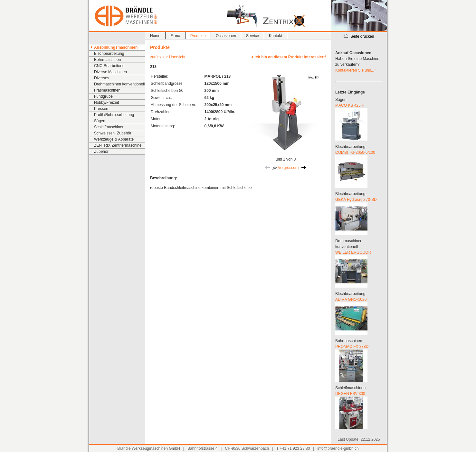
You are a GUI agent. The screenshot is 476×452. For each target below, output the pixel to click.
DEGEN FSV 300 (350, 394)
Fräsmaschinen (107, 90)
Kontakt (276, 36)
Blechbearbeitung (109, 54)
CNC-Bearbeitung (109, 66)
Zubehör (101, 152)
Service (252, 36)
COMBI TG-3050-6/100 (355, 152)
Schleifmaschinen (109, 127)
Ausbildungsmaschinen (116, 47)
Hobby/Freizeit (106, 103)
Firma (175, 36)
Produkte (198, 36)
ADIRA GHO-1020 (351, 300)
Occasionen (226, 36)
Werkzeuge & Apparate (114, 139)
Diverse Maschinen (110, 72)
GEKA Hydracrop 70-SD (356, 200)
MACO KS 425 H (350, 105)
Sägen (100, 121)
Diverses (102, 78)
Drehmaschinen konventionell (119, 84)
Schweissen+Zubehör (113, 133)
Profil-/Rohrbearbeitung (114, 115)
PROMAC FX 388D (352, 347)
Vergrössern (286, 168)
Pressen (101, 109)
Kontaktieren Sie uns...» (356, 70)
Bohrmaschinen (107, 60)
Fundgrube (103, 96)
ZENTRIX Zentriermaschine (118, 145)
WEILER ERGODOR (353, 252)
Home (155, 36)
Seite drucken (359, 36)
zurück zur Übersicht (168, 57)
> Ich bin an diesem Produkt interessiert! (289, 57)
